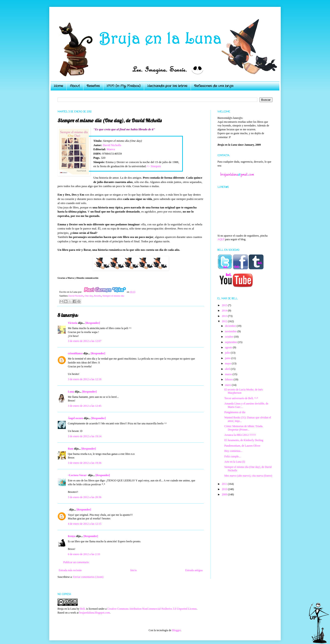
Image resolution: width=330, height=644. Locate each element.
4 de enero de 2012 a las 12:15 (85, 524)
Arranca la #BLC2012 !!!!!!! (240, 435)
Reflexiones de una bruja (214, 86)
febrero (229, 379)
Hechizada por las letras (167, 86)
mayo (228, 363)
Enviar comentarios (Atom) (88, 577)
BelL (83, 609)
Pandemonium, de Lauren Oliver (242, 446)
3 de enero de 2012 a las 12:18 (85, 379)
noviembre (231, 331)
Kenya (72, 536)
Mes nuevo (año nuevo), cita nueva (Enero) (248, 476)
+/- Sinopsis (154, 166)
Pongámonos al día (235, 412)
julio (228, 353)
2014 (225, 311)
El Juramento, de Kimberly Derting (244, 440)
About (75, 86)
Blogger (176, 630)
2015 (225, 305)
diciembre (231, 326)
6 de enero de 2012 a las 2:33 (84, 554)
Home (58, 86)
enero (228, 385)
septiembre (231, 342)
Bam (71, 449)
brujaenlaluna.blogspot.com (95, 613)
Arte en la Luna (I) (235, 462)
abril (228, 369)
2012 (225, 321)
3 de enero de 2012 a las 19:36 (85, 463)
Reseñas (93, 86)
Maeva (111, 149)
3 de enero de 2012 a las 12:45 (85, 406)
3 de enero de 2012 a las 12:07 (85, 341)
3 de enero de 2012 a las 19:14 (85, 436)
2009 (225, 494)
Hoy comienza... (233, 451)
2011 (225, 484)
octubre (230, 337)
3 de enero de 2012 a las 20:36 (85, 497)
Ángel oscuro (76, 418)
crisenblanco (75, 353)
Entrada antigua (194, 570)
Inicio (133, 570)
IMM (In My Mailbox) (124, 86)
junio (228, 358)
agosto (229, 347)
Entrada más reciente (70, 570)
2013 (225, 316)
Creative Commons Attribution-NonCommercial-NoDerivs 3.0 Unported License (152, 609)
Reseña (98, 296)
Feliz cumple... (232, 456)
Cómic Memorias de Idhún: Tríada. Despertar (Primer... (244, 428)
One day (89, 296)
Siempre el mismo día (113, 296)
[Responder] (93, 323)
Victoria (73, 323)
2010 (225, 489)
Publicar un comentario (76, 562)
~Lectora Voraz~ (78, 475)
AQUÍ (221, 239)
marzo (229, 374)
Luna (71, 392)
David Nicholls (112, 145)
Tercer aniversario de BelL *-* (241, 398)
